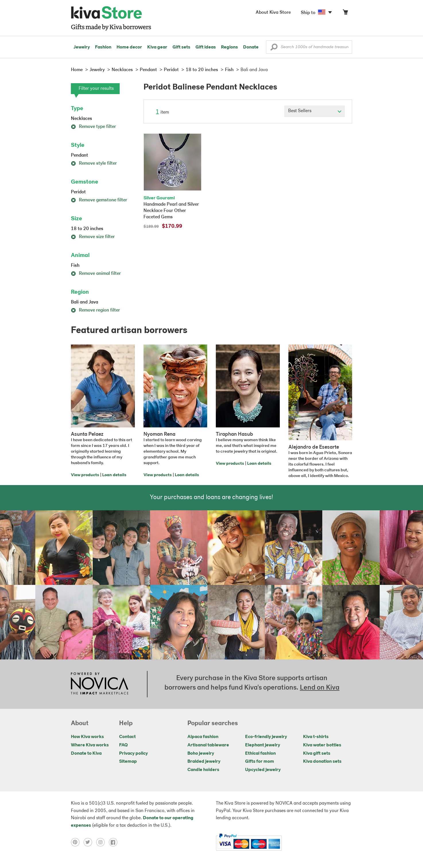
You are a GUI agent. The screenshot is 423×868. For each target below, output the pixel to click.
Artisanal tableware (208, 745)
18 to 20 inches (87, 229)
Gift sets (181, 47)
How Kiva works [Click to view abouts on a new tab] (87, 737)
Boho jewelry (201, 754)
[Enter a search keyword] (309, 47)
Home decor (129, 47)
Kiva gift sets (317, 754)
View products (85, 475)
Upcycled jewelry (263, 770)
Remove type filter (93, 127)
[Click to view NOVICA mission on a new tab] (100, 684)
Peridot (78, 192)
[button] (274, 48)
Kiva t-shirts (316, 737)
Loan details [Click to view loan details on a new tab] (114, 475)
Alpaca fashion (203, 737)
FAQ (123, 745)
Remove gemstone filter (99, 200)
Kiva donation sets (322, 762)
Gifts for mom (260, 762)
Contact (127, 737)
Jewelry (82, 47)
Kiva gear (157, 47)
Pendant (79, 155)
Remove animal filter (96, 274)
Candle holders (203, 770)
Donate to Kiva (86, 754)
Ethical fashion (260, 754)
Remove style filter (94, 164)
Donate (251, 47)
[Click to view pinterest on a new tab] (77, 842)
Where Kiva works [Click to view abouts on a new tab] (90, 745)
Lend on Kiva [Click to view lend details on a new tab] (320, 688)
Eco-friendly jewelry (266, 737)
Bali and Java (85, 302)
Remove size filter (93, 237)
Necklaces (82, 119)
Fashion (103, 47)
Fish (75, 266)
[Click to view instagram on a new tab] (102, 842)
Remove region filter (95, 310)
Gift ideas (206, 47)
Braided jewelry (204, 762)
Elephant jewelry (263, 745)
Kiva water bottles (322, 745)
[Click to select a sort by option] (315, 111)
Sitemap (128, 762)
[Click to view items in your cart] (345, 13)
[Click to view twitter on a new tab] (90, 842)
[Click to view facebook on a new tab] (115, 842)
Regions (229, 47)
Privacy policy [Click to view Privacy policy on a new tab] (133, 754)
